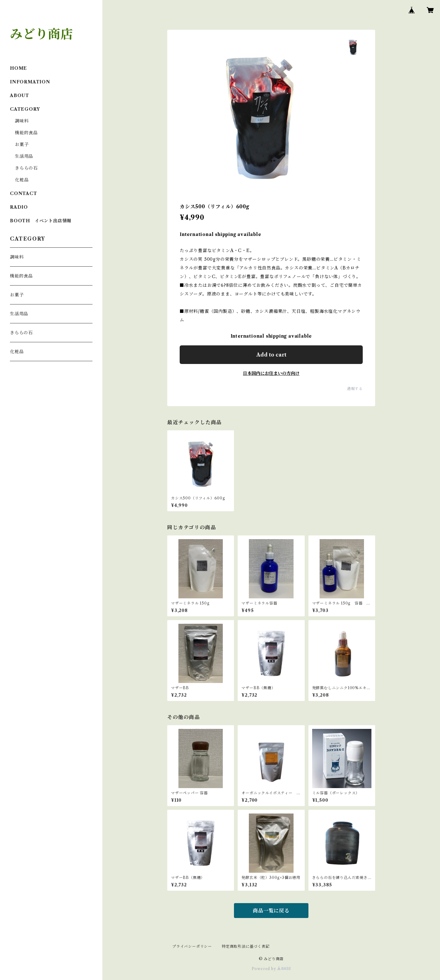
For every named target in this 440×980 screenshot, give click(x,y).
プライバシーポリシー (192, 946)
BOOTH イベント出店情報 (41, 221)
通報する (355, 389)
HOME (18, 68)
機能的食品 (26, 133)
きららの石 (26, 168)
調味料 (22, 121)
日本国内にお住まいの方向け (271, 373)
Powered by (271, 969)
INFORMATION (30, 82)
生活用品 (24, 156)
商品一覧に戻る (271, 911)
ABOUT (20, 95)
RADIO (19, 207)
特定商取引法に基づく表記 (246, 946)
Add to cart (271, 355)
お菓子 (22, 144)
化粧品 (22, 180)
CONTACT (24, 193)
